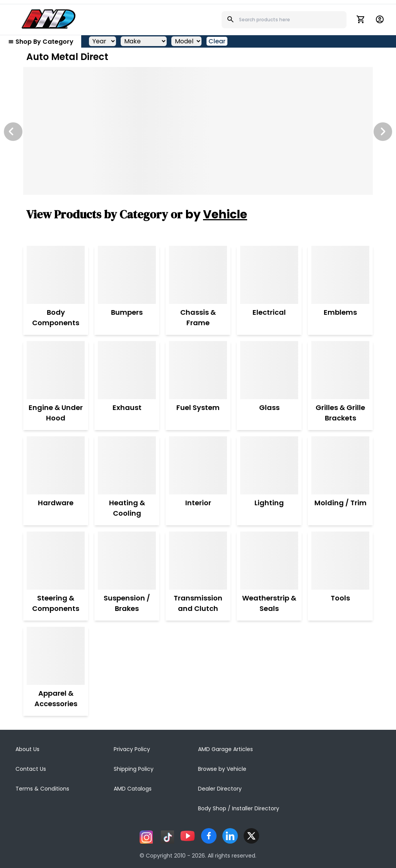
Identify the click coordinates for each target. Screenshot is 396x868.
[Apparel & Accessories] (56, 656)
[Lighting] (269, 465)
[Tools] (340, 561)
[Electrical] (269, 275)
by (216, 214)
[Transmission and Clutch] (198, 561)
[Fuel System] (198, 370)
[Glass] (269, 370)
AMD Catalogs (133, 789)
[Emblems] (340, 275)
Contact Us (31, 769)
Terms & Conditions (42, 789)
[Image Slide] (198, 131)
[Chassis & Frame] (198, 275)
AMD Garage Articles (225, 749)
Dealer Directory (220, 789)
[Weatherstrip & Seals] (269, 561)
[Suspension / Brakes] (127, 561)
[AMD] (49, 19)
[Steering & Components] (56, 561)
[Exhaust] (127, 370)
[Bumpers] (127, 275)
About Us (27, 749)
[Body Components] (56, 275)
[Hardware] (56, 465)
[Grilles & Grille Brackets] (340, 370)
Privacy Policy (132, 749)
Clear (217, 41)
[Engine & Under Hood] (56, 370)
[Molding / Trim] (341, 465)
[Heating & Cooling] (127, 465)
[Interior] (198, 465)
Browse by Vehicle (222, 769)
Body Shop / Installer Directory (239, 808)
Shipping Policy (134, 769)
